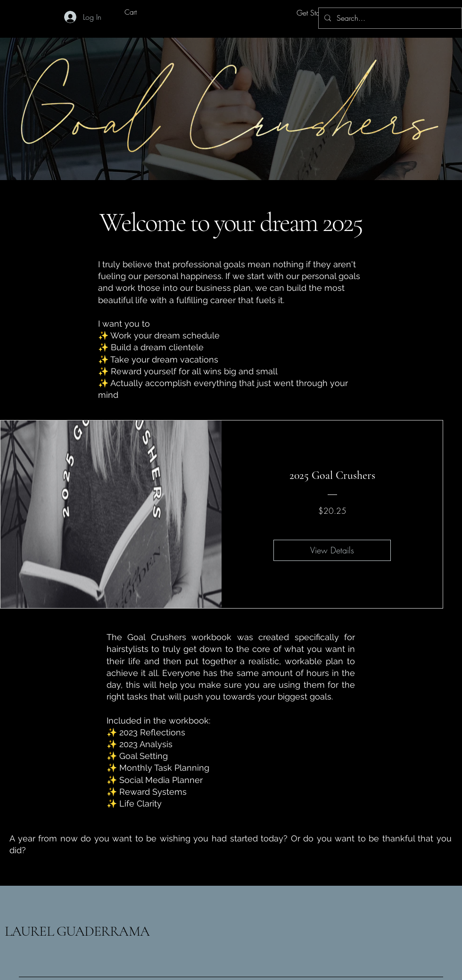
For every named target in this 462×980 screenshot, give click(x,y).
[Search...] (389, 18)
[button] (138, 12)
